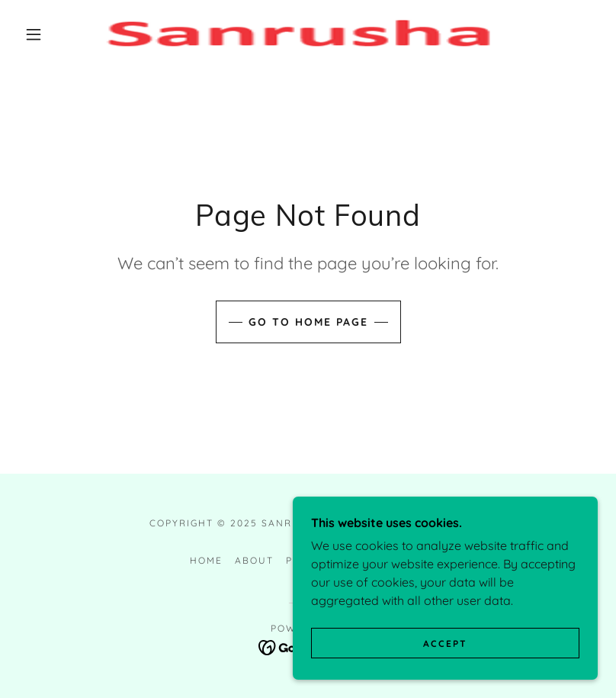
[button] (34, 34)
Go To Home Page (308, 322)
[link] (294, 34)
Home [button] (206, 560)
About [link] (254, 560)
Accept (445, 654)
